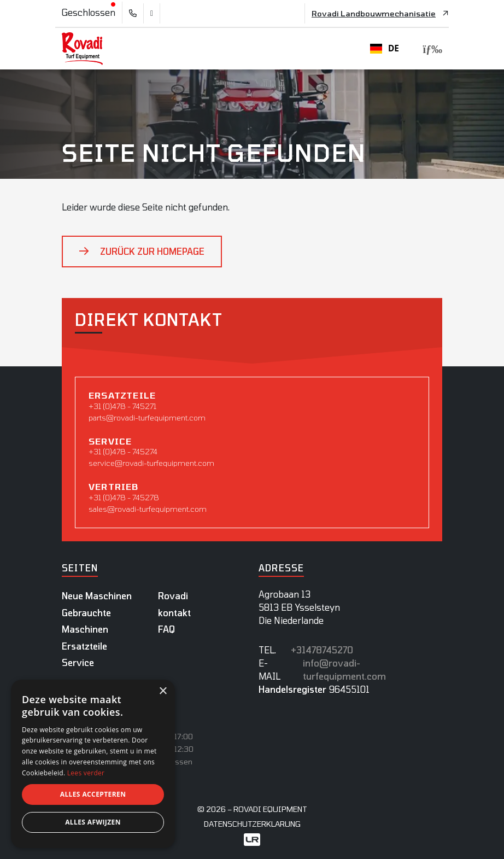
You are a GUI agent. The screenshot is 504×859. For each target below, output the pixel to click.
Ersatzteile (84, 646)
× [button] (163, 691)
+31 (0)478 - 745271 (122, 406)
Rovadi (173, 596)
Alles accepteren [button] (93, 794)
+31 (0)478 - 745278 (124, 497)
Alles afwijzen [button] (93, 822)
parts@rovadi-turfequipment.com (147, 417)
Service (78, 662)
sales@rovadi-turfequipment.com (148, 509)
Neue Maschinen (97, 596)
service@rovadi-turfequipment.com (151, 463)
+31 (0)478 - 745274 (123, 451)
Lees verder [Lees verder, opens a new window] (86, 773)
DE (385, 48)
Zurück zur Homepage (152, 251)
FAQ (166, 629)
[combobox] (385, 49)
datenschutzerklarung (252, 824)
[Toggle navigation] (429, 49)
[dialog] (93, 764)
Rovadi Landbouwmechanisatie (374, 13)
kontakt (174, 613)
